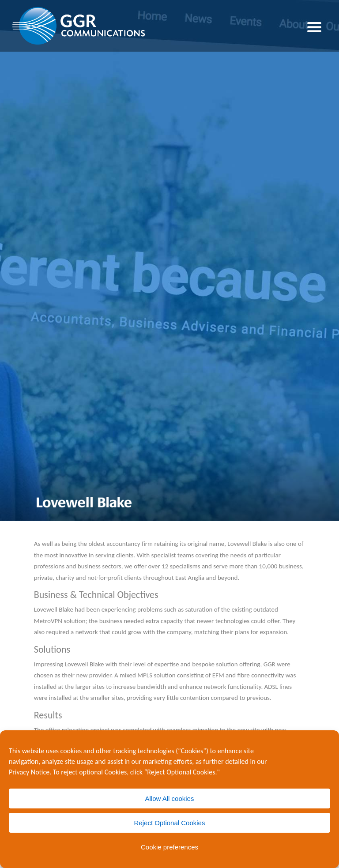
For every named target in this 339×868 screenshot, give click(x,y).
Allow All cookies (170, 798)
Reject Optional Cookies (170, 823)
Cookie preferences (169, 847)
